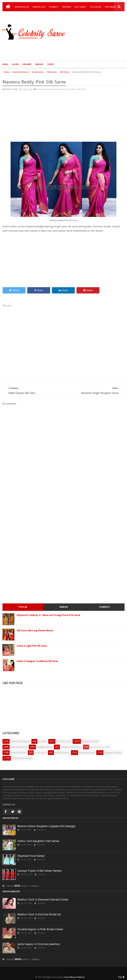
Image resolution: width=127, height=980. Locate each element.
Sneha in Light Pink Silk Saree (32, 646)
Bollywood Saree (90, 741)
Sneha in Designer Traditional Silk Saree (37, 661)
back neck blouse (19, 747)
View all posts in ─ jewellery (23, 959)
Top (121, 977)
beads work (41, 753)
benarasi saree (62, 753)
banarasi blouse (18, 753)
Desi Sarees (27, 64)
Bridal (5, 64)
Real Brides (111, 7)
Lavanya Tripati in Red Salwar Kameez (40, 871)
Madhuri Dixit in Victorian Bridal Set (39, 914)
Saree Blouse (39, 7)
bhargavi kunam (87, 753)
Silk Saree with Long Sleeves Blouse (35, 630)
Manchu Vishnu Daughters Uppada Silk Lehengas (46, 826)
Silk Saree (65, 72)
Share (39, 290)
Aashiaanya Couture (20, 741)
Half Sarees (80, 7)
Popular (23, 607)
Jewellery (39, 64)
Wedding (67, 7)
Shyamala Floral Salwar (31, 856)
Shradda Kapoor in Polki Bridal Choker (40, 929)
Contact (51, 64)
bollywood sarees (113, 753)
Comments (104, 607)
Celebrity (54, 7)
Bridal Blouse (22, 7)
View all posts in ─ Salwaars (23, 886)
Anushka (42, 741)
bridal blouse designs (22, 758)
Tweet (14, 290)
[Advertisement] (65, 50)
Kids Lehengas (22, 16)
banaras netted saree (71, 747)
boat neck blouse (21, 72)
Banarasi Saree (64, 741)
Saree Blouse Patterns (74, 977)
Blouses (15, 64)
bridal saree (38, 72)
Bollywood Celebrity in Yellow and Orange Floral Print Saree (48, 615)
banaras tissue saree (100, 747)
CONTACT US (9, 805)
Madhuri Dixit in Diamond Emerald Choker (43, 900)
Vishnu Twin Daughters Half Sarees (38, 841)
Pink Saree (52, 72)
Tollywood (96, 7)
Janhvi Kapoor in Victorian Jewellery (39, 944)
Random (64, 607)
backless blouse (45, 747)
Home (7, 72)
